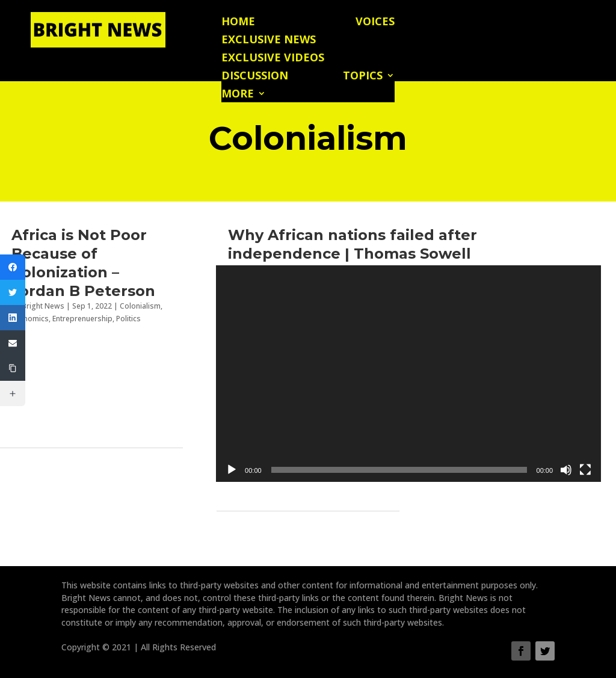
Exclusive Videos (273, 59)
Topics (363, 77)
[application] (408, 374)
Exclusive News (269, 41)
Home (238, 23)
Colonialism (140, 306)
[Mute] (566, 470)
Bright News (43, 306)
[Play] (232, 470)
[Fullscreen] (585, 470)
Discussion (255, 77)
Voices (375, 23)
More (238, 95)
